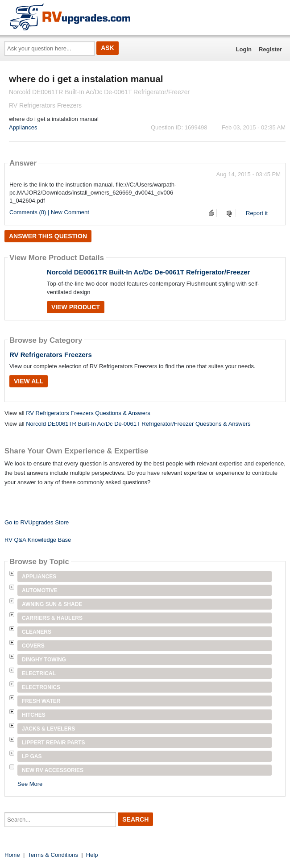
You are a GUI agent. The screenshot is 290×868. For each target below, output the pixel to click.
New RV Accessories (53, 770)
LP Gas (32, 756)
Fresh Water (41, 701)
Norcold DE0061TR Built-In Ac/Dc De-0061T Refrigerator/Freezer (148, 272)
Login (244, 49)
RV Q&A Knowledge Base (38, 540)
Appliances (23, 127)
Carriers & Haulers (52, 618)
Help (92, 855)
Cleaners (37, 632)
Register (270, 49)
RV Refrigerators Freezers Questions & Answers (88, 413)
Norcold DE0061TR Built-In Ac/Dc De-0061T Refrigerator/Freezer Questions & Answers (138, 424)
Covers (33, 646)
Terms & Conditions (53, 855)
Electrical (39, 673)
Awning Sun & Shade (52, 604)
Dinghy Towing (44, 660)
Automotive (40, 590)
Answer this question (48, 236)
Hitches (34, 715)
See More (30, 784)
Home (12, 855)
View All (29, 381)
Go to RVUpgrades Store (37, 522)
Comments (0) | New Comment (49, 212)
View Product (76, 307)
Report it (257, 213)
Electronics (41, 687)
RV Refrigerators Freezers (51, 355)
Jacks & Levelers (48, 729)
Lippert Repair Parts (54, 743)
